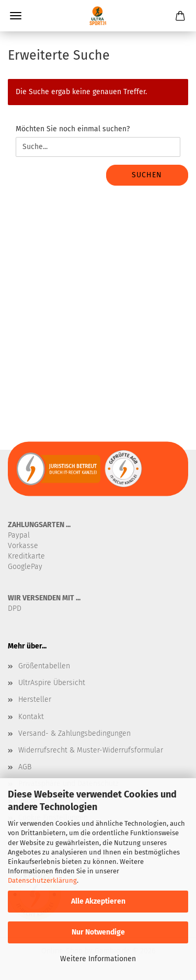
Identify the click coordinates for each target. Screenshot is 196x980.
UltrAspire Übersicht (52, 683)
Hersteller (35, 699)
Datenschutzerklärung (42, 880)
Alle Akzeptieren (98, 901)
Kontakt (31, 717)
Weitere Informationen (98, 959)
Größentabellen (44, 666)
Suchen (147, 175)
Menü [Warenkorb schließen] (16, 16)
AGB (25, 767)
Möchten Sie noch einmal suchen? (73, 129)
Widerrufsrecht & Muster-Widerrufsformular (91, 750)
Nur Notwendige (98, 932)
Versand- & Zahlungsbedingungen (74, 733)
